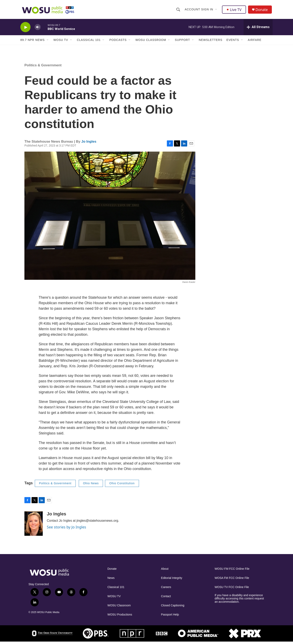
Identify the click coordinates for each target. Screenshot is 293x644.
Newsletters (211, 42)
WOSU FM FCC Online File (232, 571)
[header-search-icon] (178, 11)
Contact (166, 599)
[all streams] (258, 30)
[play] (25, 30)
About (165, 571)
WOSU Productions (120, 617)
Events (233, 42)
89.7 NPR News (33, 42)
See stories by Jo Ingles (66, 529)
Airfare (255, 42)
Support (182, 42)
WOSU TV (61, 42)
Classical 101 (89, 42)
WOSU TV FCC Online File (232, 589)
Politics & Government (43, 68)
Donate (262, 11)
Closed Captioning (173, 608)
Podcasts (118, 42)
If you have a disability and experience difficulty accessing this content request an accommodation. (239, 601)
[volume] (38, 30)
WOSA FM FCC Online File (232, 580)
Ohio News (91, 486)
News (111, 580)
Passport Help (170, 617)
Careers (166, 589)
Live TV (234, 11)
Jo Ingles (89, 144)
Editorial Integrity (172, 580)
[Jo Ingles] (34, 526)
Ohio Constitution (122, 486)
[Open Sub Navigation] (216, 11)
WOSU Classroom (151, 42)
